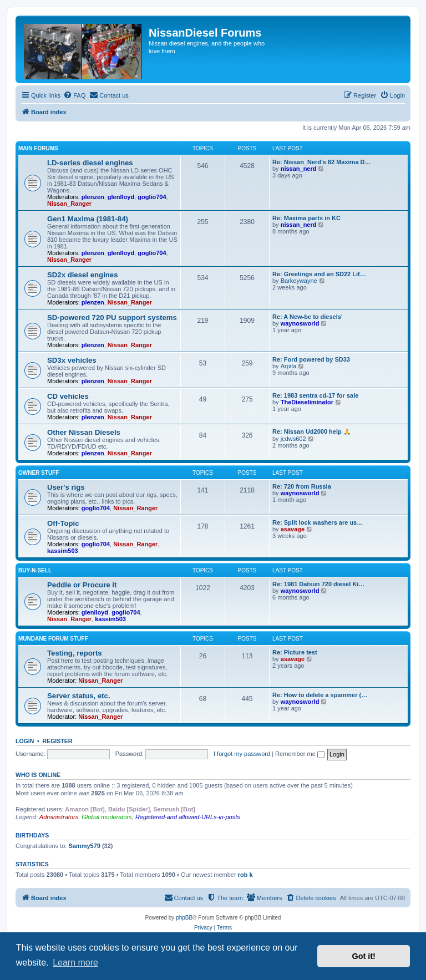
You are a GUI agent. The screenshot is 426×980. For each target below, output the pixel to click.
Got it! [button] (364, 956)
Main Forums (38, 148)
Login (25, 741)
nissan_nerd (299, 169)
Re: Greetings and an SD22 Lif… (319, 274)
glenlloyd (121, 197)
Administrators (59, 817)
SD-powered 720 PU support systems (112, 318)
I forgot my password (242, 754)
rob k (245, 875)
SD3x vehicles (72, 360)
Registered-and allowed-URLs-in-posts (188, 817)
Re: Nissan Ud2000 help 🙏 (312, 431)
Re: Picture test (295, 652)
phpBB (184, 918)
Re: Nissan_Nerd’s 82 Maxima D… (322, 162)
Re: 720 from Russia (302, 486)
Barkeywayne (299, 281)
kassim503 (63, 551)
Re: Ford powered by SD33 (311, 359)
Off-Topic (63, 523)
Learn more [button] (75, 963)
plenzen (93, 197)
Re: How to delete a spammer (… (320, 695)
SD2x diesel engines (83, 275)
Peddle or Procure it (82, 585)
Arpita (289, 366)
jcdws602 (293, 439)
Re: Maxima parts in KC (306, 218)
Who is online (38, 775)
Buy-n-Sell (35, 570)
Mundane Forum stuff (53, 639)
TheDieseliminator (307, 402)
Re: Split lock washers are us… (318, 522)
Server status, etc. (79, 696)
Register (58, 741)
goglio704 (152, 197)
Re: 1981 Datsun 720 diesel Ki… (318, 584)
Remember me (300, 754)
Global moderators (107, 817)
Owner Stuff (39, 473)
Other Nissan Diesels (84, 432)
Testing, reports (75, 653)
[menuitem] (74, 95)
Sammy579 (84, 846)
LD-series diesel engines (90, 163)
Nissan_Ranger (69, 204)
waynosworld (300, 323)
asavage (293, 529)
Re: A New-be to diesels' (308, 317)
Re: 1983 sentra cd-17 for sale (315, 395)
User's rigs (66, 487)
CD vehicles (68, 396)
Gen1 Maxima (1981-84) (88, 219)
